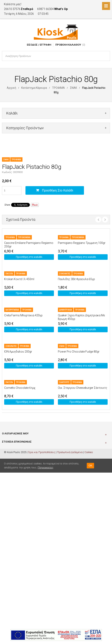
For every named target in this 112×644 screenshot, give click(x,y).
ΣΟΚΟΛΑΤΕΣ (65, 274)
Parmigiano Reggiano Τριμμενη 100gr (82, 243)
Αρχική (11, 88)
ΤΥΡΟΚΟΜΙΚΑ (24, 237)
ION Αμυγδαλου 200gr (18, 352)
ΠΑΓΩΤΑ (9, 274)
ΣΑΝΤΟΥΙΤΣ (64, 382)
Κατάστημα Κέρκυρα (34, 88)
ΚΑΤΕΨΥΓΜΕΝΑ (12, 310)
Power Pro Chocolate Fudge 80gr (79, 352)
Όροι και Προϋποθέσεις (42, 452)
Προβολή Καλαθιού (68, 45)
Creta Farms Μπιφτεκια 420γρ (23, 315)
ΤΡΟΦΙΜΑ (58, 88)
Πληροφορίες (45, 468)
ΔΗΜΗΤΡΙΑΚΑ (66, 310)
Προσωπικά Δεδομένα (70, 452)
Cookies (89, 452)
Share (7, 205)
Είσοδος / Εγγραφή (39, 45)
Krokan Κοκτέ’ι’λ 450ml (19, 279)
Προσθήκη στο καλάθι (57, 190)
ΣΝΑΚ (74, 88)
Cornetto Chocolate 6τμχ (20, 388)
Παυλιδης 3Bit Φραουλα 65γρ (76, 279)
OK (90, 466)
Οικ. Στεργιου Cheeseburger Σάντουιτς (83, 388)
